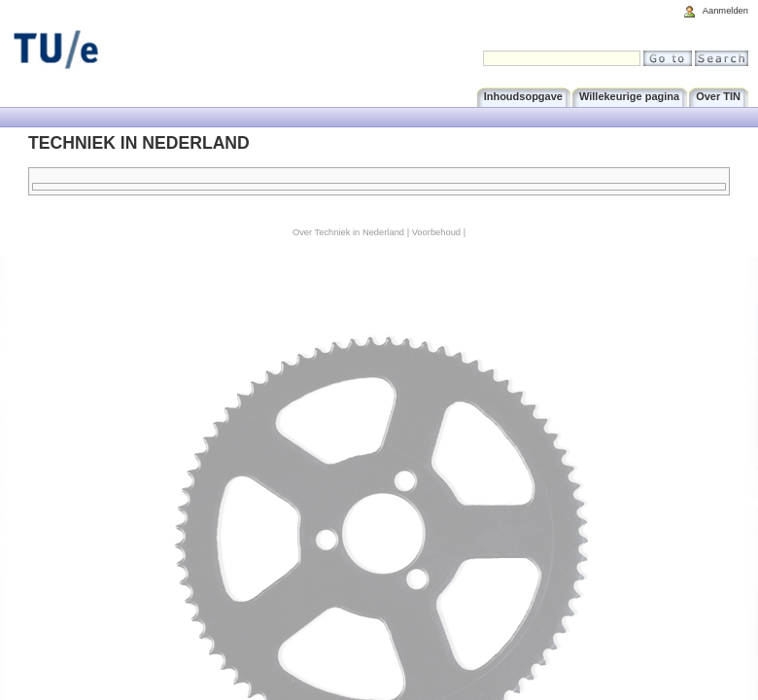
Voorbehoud (436, 232)
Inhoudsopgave (523, 96)
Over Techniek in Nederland (348, 232)
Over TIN (718, 96)
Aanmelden (725, 11)
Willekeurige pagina (629, 96)
